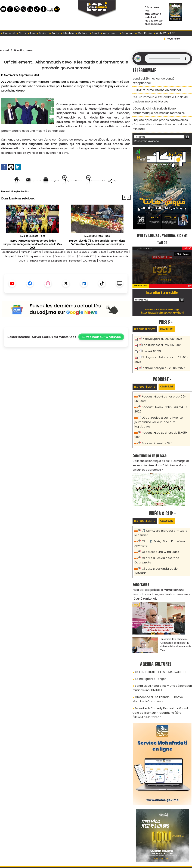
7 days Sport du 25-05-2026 (161, 328)
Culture (82, 33)
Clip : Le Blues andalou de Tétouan (164, 545)
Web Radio (143, 33)
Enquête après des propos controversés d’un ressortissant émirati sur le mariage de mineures (160, 115)
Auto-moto (109, 33)
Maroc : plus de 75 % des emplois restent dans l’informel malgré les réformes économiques (97, 254)
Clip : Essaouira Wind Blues (159, 529)
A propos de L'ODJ (25, 847)
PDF (171, 33)
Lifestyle (67, 33)
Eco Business (97, 264)
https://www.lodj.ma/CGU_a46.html (162, 301)
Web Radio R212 (168, 848)
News (21, 33)
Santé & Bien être (14, 268)
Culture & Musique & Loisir (59, 268)
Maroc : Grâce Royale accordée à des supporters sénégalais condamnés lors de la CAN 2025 (33, 254)
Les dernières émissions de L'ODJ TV (38, 273)
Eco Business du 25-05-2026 (161, 334)
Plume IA (32, 264)
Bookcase (118, 273)
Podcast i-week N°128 (156, 424)
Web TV (160, 33)
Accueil (6, 50)
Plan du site (87, 863)
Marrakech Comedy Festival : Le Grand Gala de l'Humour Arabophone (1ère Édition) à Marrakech (160, 677)
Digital (42, 33)
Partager (88, 193)
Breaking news (27, 50)
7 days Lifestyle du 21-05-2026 (162, 355)
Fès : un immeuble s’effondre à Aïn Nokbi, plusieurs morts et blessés (158, 93)
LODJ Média (55, 277)
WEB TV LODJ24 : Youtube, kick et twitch (162, 227)
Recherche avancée (145, 130)
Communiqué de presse (70, 264)
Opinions (126, 33)
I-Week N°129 (151, 340)
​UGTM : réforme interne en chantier (154, 84)
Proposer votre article (72, 847)
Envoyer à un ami (34, 181)
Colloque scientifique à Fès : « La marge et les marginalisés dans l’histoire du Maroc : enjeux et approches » (162, 445)
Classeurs (171, 318)
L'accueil (8, 33)
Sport (94, 33)
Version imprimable (67, 181)
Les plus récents (146, 318)
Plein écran (183, 243)
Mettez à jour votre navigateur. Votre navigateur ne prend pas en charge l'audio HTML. (168, 59)
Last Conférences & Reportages (87, 273)
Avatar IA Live (75, 277)
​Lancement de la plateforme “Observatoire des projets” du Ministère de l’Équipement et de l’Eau (175, 614)
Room (111, 268)
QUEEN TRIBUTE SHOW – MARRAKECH (157, 641)
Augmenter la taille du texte (108, 181)
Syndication (105, 863)
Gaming (45, 264)
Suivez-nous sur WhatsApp (101, 353)
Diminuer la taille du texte (57, 193)
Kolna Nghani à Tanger (149, 647)
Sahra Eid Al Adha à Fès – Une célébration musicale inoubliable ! (159, 655)
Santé (54, 33)
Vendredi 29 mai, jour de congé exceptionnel (160, 78)
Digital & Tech (118, 264)
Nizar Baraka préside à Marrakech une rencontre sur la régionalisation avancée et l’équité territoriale (162, 565)
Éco (31, 33)
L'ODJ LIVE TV (119, 847)
